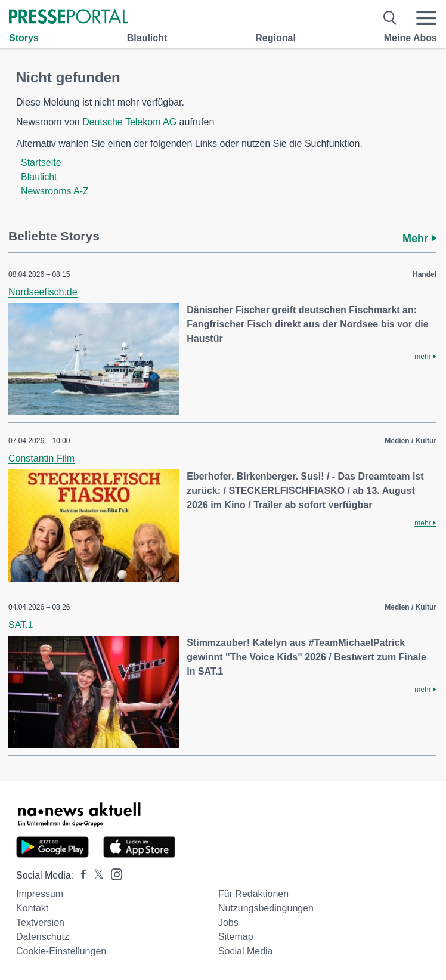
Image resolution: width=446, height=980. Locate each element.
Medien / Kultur (411, 441)
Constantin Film (41, 458)
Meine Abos (411, 38)
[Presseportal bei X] (95, 875)
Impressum (40, 894)
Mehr (419, 239)
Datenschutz (43, 937)
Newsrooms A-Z (55, 191)
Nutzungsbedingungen (266, 908)
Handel (425, 274)
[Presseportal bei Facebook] (80, 875)
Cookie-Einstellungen (61, 951)
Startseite (41, 163)
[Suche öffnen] (390, 18)
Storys (24, 38)
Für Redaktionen (253, 894)
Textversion (40, 922)
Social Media (246, 951)
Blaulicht (147, 38)
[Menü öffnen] (426, 18)
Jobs (228, 922)
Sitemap (236, 937)
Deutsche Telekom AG (129, 122)
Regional (275, 38)
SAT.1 (21, 625)
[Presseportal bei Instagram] (113, 874)
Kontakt (32, 908)
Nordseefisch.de (43, 292)
